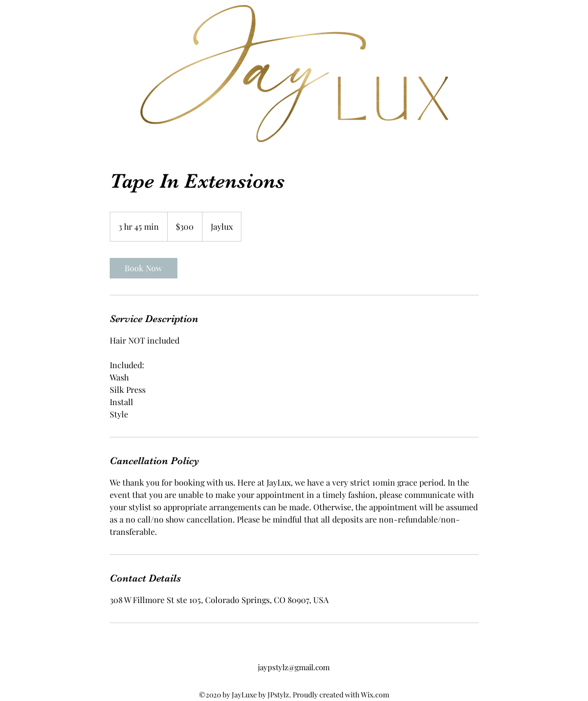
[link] (144, 268)
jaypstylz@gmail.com (294, 667)
